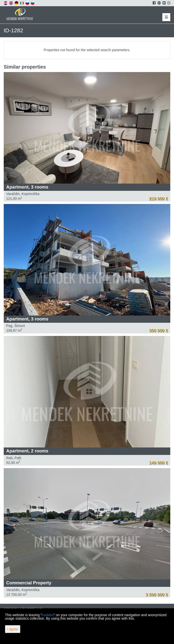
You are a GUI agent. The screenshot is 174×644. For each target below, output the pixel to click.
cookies (48, 615)
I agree (13, 629)
